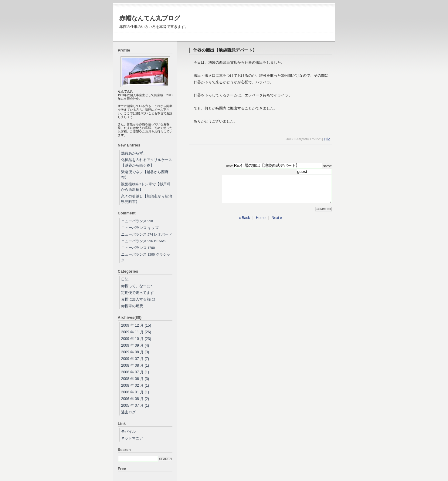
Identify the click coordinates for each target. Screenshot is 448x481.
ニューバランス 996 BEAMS (144, 241)
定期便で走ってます (137, 293)
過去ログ (128, 412)
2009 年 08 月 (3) (135, 352)
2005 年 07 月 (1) (135, 405)
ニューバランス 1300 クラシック (146, 257)
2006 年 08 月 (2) (135, 399)
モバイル (128, 432)
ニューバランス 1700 (138, 248)
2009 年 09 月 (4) (135, 345)
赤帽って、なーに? (136, 286)
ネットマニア (132, 438)
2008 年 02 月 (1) (135, 385)
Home (261, 223)
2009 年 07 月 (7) (135, 359)
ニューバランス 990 (137, 221)
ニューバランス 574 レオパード (147, 234)
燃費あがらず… (134, 153)
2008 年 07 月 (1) (135, 372)
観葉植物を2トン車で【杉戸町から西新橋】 (146, 187)
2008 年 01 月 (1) (135, 392)
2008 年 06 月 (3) (135, 379)
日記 (327, 139)
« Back (244, 223)
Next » (277, 223)
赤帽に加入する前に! (138, 299)
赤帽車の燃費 (132, 306)
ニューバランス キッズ (140, 228)
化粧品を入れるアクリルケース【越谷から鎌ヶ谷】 (147, 163)
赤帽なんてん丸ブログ (150, 18)
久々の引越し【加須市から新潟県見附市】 (147, 199)
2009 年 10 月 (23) (136, 339)
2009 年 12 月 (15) (136, 325)
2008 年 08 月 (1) (135, 365)
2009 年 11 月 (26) (136, 332)
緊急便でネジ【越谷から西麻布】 (145, 175)
